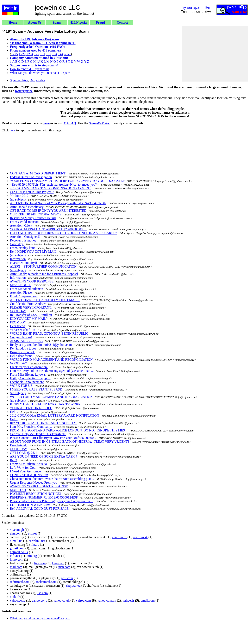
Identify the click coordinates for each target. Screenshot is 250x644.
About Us (35, 22)
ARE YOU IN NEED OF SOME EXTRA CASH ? (43, 456)
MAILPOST (18, 490)
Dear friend (17, 326)
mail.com (16, 567)
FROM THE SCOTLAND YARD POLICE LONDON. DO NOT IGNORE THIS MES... (69, 430)
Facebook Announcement (27, 382)
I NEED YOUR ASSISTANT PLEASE (36, 389)
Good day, (17, 244)
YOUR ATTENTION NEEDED (31, 408)
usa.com (42, 593)
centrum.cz (119, 537)
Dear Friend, (18, 445)
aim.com (16, 533)
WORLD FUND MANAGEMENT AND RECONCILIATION (51, 360)
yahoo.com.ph (107, 600)
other (67, 54)
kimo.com (17, 559)
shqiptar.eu (73, 586)
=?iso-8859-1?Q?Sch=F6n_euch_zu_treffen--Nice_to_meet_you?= (54, 184)
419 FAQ (70, 123)
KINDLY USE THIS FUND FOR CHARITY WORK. (46, 404)
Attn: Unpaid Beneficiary (27, 207)
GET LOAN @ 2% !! (24, 453)
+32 (48, 54)
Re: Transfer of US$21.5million (31, 315)
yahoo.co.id (18, 600)
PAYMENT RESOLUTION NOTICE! (35, 494)
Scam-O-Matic (99, 123)
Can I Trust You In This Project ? (32, 192)
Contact (122, 22)
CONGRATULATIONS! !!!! (29, 475)
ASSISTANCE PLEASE (26, 341)
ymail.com (148, 600)
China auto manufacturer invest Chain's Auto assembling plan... (52, 479)
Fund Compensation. (24, 296)
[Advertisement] (215, 54)
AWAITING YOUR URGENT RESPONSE (39, 486)
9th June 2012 (19, 196)
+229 (22, 54)
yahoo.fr (128, 600)
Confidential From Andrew (28, 304)
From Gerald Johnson (24, 222)
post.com (67, 578)
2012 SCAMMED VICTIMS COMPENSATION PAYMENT (50, 188)
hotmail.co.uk (19, 552)
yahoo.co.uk (62, 600)
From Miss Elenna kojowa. (28, 374)
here (46, 123)
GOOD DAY (18, 449)
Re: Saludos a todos (23, 348)
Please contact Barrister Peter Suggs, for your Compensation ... (52, 501)
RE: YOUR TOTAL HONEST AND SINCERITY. (44, 423)
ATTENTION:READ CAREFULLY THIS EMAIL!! (45, 300)
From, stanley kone (23, 248)
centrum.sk (140, 537)
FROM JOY (18, 322)
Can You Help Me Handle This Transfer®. (38, 434)
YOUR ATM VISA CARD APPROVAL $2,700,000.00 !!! (48, 229)
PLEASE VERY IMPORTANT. (31, 307)
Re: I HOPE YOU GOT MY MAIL (34, 252)
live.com (40, 563)
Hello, (14, 419)
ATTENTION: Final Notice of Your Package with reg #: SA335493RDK (58, 203)
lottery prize (24, 91)
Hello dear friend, (22, 356)
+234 (30, 54)
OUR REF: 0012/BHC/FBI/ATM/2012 (36, 214)
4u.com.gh (17, 530)
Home (13, 22)
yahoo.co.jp (39, 600)
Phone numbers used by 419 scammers (36, 50)
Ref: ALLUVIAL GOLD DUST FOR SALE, (40, 509)
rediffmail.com (20, 582)
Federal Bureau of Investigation (31, 177)
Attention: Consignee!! (25, 237)
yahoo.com (83, 600)
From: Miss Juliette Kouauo (28, 464)
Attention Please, (21, 293)
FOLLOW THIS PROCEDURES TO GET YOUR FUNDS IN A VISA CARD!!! (63, 233)
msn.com (64, 567)
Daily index (37, 80)
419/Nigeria (78, 22)
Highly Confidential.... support (30, 378)
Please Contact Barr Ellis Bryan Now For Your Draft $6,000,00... (53, 438)
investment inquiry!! (23, 263)
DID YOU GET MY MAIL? (29, 319)
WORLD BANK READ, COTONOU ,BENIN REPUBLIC (49, 333)
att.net (32, 533)
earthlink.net (37, 541)
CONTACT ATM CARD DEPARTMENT (38, 173)
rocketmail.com (46, 582)
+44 (61, 54)
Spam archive (19, 80)
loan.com (58, 563)
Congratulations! (21, 337)
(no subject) (18, 199)
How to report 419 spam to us (30, 69)
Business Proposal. (22, 352)
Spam (57, 22)
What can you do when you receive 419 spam (40, 73)
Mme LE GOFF (20, 285)
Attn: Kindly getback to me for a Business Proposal (44, 274)
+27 (36, 54)
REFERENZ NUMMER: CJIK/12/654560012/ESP (44, 497)
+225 (14, 54)
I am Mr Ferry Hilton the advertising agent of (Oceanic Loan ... (52, 371)
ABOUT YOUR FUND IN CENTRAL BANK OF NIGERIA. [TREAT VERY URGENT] (69, 442)
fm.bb (35, 545)
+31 (42, 54)
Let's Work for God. (23, 468)
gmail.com (17, 548)
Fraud (101, 22)
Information (18, 259)
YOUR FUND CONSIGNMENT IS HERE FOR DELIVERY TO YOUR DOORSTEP (67, 181)
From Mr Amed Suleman (26, 289)
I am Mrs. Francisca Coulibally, (31, 427)
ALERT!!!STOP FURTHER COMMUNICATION (43, 266)
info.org (32, 556)
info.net (15, 556)
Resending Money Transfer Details (33, 218)
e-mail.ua (16, 541)
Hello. (14, 412)
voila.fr (15, 597)
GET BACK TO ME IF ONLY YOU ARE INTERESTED (49, 211)
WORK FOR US (21, 386)
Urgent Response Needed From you (34, 482)
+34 (55, 54)
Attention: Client (21, 225)
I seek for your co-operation (29, 367)
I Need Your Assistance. (26, 471)
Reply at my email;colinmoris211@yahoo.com (41, 345)
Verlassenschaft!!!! (22, 330)
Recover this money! (24, 240)
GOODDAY (18, 311)
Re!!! (13, 460)
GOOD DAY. (19, 363)
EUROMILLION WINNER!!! (30, 505)
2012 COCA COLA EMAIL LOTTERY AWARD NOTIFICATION (54, 415)
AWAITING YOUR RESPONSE (32, 281)
